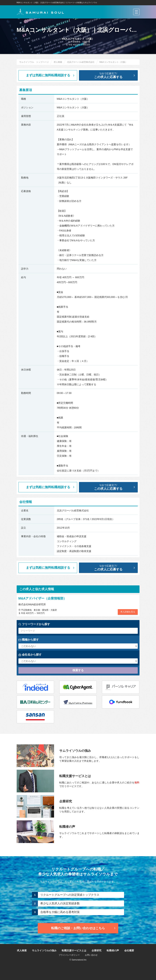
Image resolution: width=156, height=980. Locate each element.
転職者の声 (113, 950)
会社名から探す (30, 655)
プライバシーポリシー (69, 955)
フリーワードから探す (34, 624)
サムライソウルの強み (44, 950)
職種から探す (29, 640)
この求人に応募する (111, 75)
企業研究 (97, 950)
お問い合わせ (91, 955)
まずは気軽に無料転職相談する (51, 75)
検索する (78, 670)
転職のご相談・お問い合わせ (84, 928)
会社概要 (129, 950)
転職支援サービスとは (74, 950)
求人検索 (22, 950)
